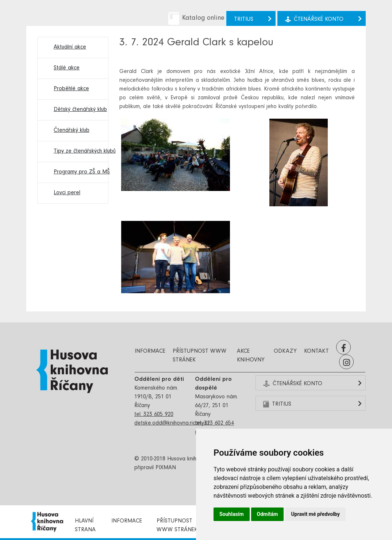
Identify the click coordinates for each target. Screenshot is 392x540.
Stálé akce (67, 68)
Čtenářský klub (72, 131)
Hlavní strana (85, 526)
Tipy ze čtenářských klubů (77, 152)
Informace (150, 352)
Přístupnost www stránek (199, 356)
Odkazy (285, 352)
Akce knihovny (251, 356)
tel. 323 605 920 (154, 415)
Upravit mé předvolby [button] (315, 514)
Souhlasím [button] (232, 514)
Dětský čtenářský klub (77, 110)
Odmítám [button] (268, 514)
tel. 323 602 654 (214, 424)
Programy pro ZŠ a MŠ (77, 172)
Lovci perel (67, 193)
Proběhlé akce (71, 89)
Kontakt (316, 352)
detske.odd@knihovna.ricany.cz (172, 424)
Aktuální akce (70, 47)
